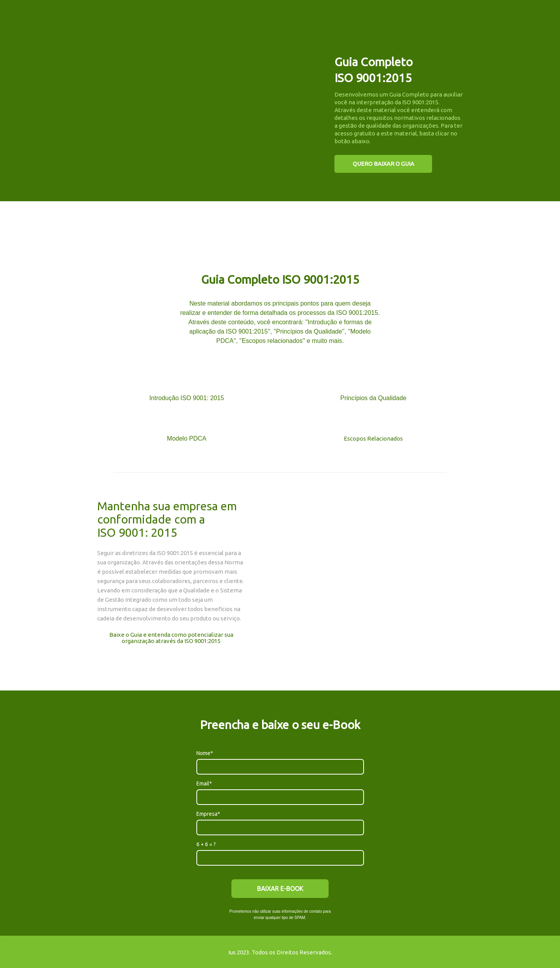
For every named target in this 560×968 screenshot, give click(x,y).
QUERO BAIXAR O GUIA (383, 164)
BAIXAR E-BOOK (280, 889)
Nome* (205, 753)
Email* (204, 784)
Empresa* (208, 814)
